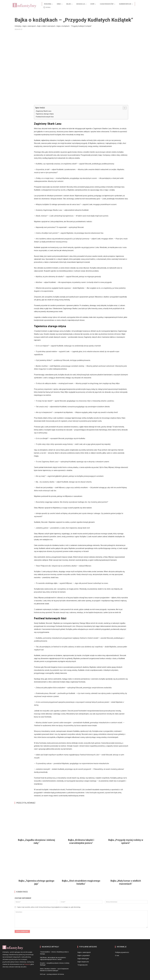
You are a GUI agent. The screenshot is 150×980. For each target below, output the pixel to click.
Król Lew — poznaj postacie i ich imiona (52, 974)
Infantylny (18, 26)
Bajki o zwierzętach (29, 26)
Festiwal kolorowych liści (45, 117)
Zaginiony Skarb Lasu (44, 111)
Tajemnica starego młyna (45, 114)
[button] (47, 7)
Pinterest (27, 964)
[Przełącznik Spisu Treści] (124, 108)
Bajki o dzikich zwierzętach (46, 26)
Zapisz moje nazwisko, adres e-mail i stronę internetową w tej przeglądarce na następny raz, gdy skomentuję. (49, 907)
